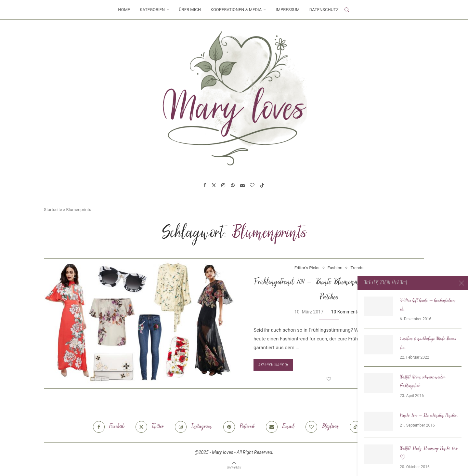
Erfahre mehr (273, 365)
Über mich (190, 10)
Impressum (288, 10)
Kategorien (152, 10)
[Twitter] (214, 185)
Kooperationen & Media (236, 10)
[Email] (242, 185)
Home (124, 10)
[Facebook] (205, 185)
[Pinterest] (233, 185)
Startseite (53, 210)
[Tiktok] (262, 185)
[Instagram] (223, 185)
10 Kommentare (347, 312)
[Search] (347, 10)
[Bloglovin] (252, 185)
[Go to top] (234, 468)
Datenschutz (324, 10)
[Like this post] (329, 379)
